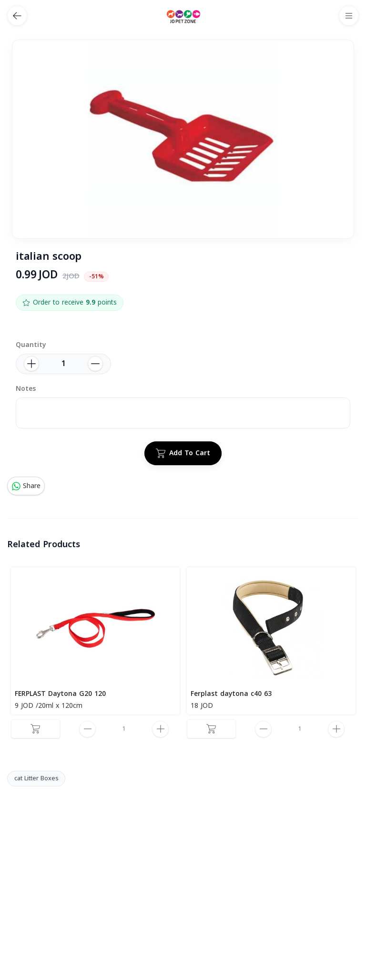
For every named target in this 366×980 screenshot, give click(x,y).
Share (26, 486)
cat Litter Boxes (36, 778)
